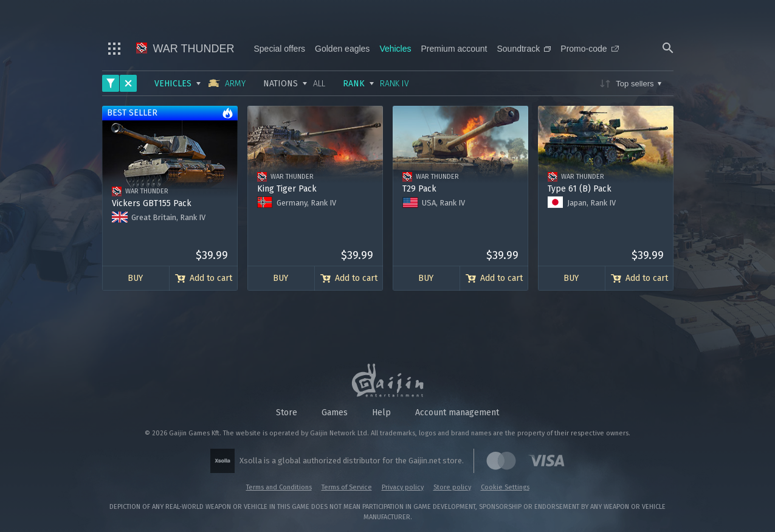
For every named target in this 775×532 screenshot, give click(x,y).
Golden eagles (342, 49)
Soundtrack (524, 49)
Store (287, 413)
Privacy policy (403, 487)
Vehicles (395, 49)
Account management (457, 413)
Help (381, 413)
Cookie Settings (505, 487)
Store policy (452, 487)
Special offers (280, 49)
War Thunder (185, 49)
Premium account (454, 49)
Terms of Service (347, 487)
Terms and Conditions (279, 487)
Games (335, 413)
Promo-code (589, 49)
